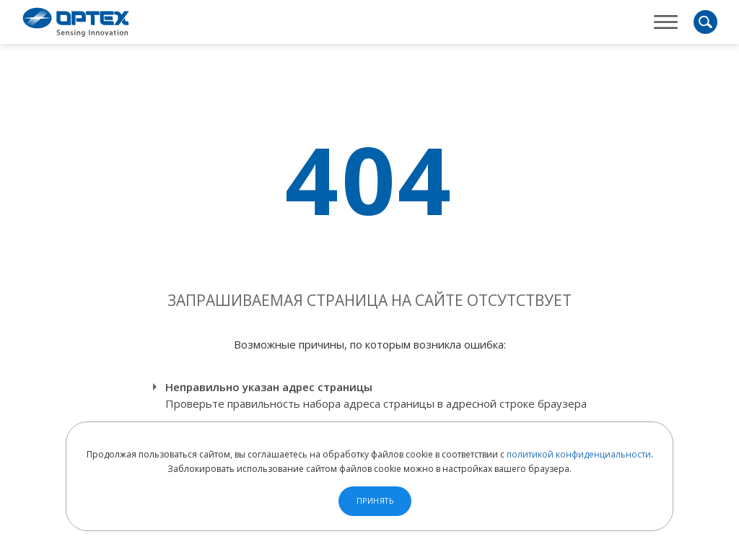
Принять (375, 501)
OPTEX (76, 22)
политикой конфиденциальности (579, 454)
